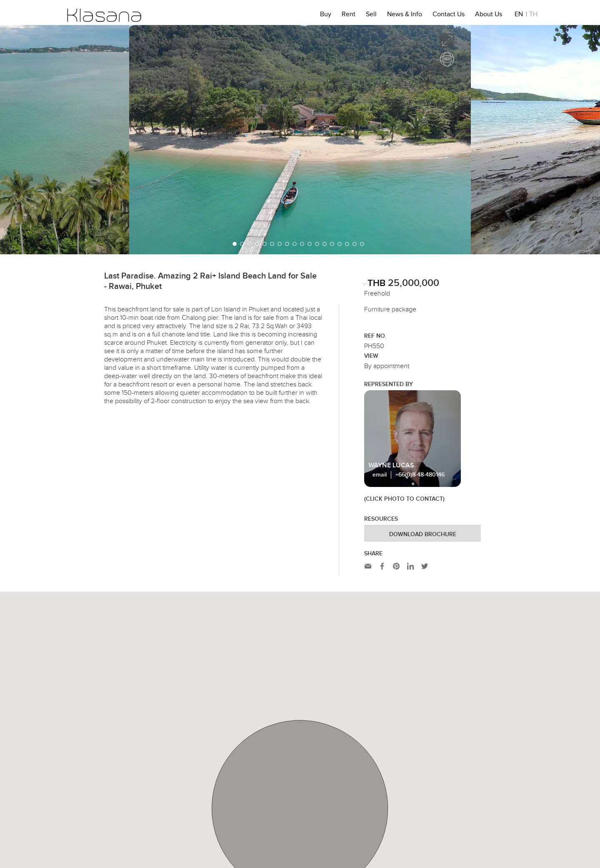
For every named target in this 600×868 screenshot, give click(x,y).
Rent (349, 15)
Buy (326, 15)
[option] (300, 140)
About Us (489, 15)
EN (519, 15)
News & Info (405, 15)
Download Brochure (423, 534)
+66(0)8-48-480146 (420, 475)
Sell (371, 15)
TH (533, 15)
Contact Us (449, 15)
